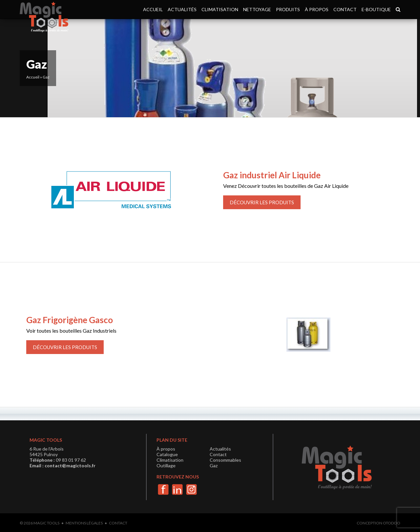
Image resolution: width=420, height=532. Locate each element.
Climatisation (220, 9)
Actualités (182, 9)
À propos (317, 9)
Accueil (153, 9)
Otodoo (392, 523)
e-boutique (376, 9)
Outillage (166, 465)
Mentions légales (84, 523)
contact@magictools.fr (70, 465)
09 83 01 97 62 (71, 460)
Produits (288, 9)
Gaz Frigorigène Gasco (70, 320)
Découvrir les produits (262, 202)
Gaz (214, 465)
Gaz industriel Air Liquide (272, 175)
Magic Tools (46, 523)
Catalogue (167, 454)
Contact (345, 9)
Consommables (225, 460)
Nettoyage (257, 9)
